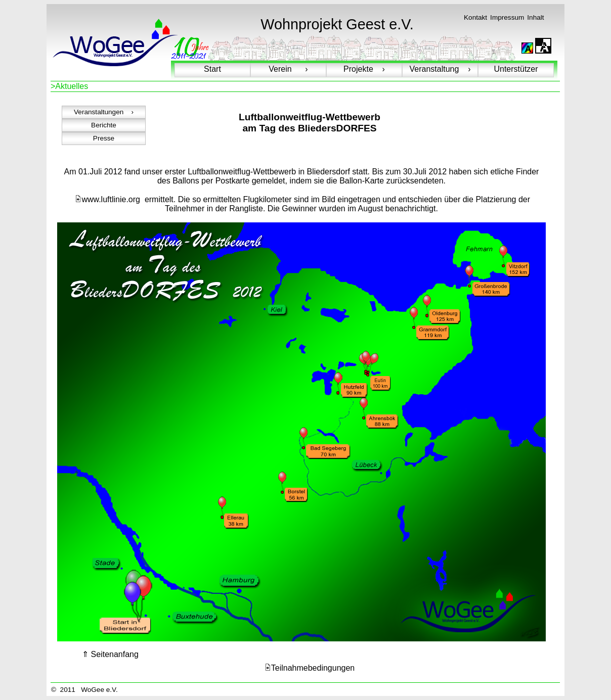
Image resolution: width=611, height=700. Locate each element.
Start (212, 69)
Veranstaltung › (440, 69)
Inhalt (535, 17)
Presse (104, 138)
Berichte (104, 125)
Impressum (507, 17)
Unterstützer (516, 69)
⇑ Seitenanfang (110, 654)
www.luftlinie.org (107, 199)
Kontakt (475, 17)
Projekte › (364, 69)
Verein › (288, 69)
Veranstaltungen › (104, 112)
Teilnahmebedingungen (310, 668)
